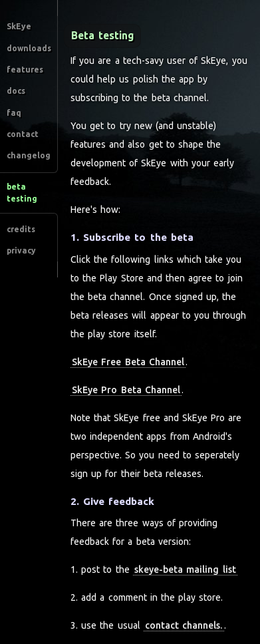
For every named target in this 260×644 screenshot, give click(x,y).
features (25, 70)
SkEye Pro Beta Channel (126, 390)
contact (23, 134)
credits (21, 229)
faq (14, 113)
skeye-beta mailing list (185, 569)
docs (16, 91)
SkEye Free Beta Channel (128, 362)
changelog (29, 155)
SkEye (19, 26)
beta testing (22, 193)
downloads (29, 48)
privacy (21, 250)
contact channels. (184, 625)
